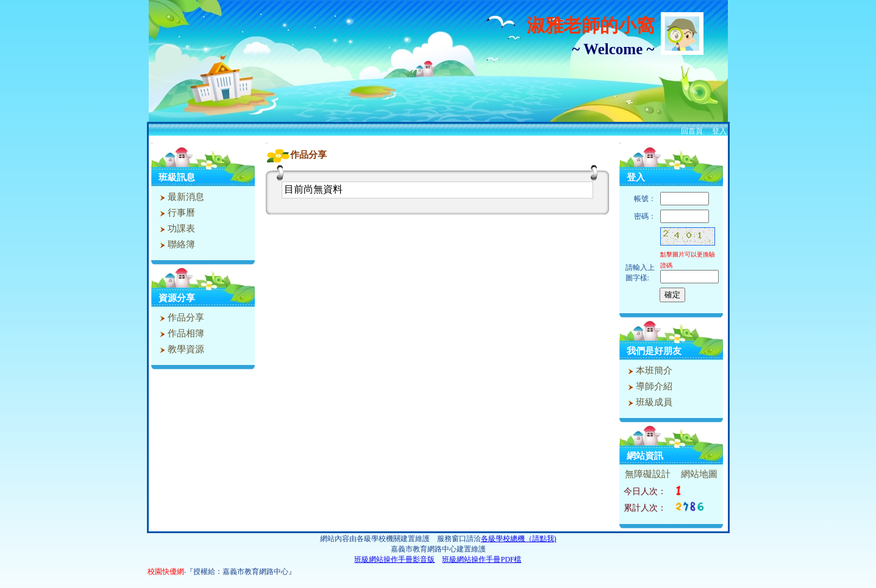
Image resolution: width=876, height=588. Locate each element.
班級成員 (649, 402)
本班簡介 (649, 370)
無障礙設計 (648, 474)
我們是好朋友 (654, 351)
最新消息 (181, 197)
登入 (719, 131)
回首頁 (692, 131)
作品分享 (181, 317)
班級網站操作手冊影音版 (394, 559)
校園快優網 (166, 572)
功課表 (176, 228)
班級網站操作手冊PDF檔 (482, 559)
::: (152, 143)
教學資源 (181, 349)
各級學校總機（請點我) (519, 539)
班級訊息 (177, 177)
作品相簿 (181, 333)
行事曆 (176, 213)
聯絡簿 (176, 244)
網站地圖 (699, 474)
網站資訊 (645, 456)
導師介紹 (649, 386)
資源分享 (177, 298)
